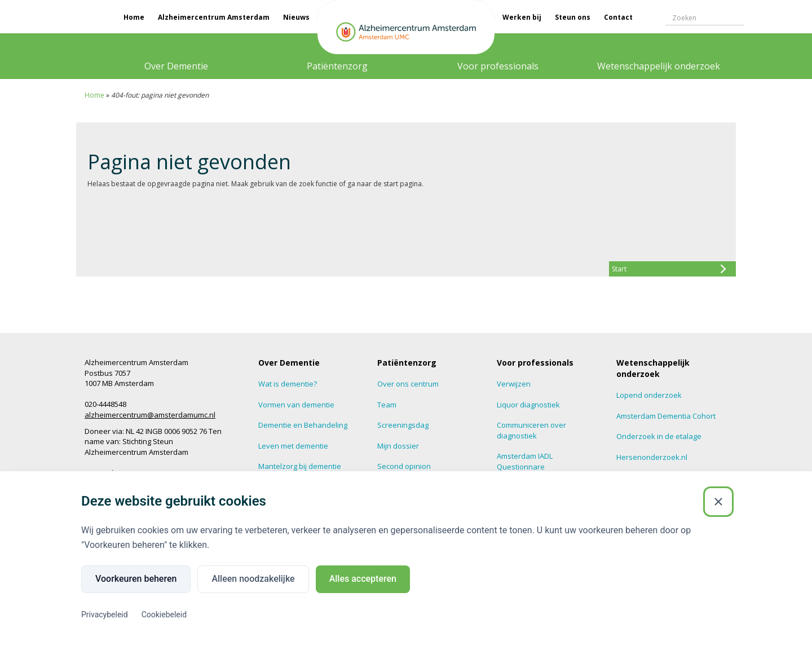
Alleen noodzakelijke (253, 579)
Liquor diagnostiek (528, 405)
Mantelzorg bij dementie (300, 466)
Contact (618, 17)
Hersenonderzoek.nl (652, 457)
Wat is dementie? (288, 384)
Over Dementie (176, 66)
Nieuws (296, 17)
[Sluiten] (718, 502)
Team (387, 405)
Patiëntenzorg (337, 66)
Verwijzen (514, 384)
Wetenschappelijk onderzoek (659, 66)
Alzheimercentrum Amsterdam (214, 17)
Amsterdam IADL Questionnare (525, 461)
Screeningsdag (403, 425)
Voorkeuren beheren (136, 579)
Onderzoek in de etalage (659, 436)
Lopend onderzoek (649, 395)
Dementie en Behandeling (303, 425)
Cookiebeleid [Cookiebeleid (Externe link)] (164, 615)
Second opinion (404, 466)
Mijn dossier (398, 446)
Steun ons (573, 17)
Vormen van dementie (296, 405)
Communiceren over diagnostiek (531, 430)
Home (134, 17)
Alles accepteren (363, 579)
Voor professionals (498, 66)
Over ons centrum (408, 384)
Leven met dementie (293, 446)
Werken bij (522, 17)
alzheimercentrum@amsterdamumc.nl (150, 415)
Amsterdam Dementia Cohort (666, 416)
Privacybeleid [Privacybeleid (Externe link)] (105, 615)
